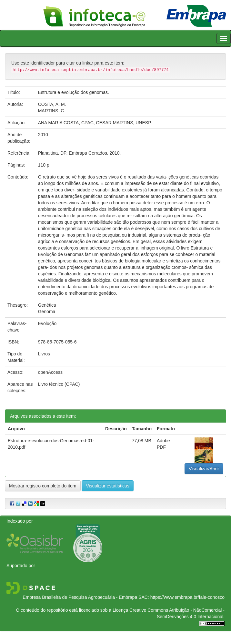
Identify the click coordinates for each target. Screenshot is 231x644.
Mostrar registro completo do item (43, 486)
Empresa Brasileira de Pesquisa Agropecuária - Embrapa (80, 597)
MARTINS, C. (52, 111)
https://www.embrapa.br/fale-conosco (187, 597)
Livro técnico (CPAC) (59, 384)
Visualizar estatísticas (107, 486)
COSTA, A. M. (52, 104)
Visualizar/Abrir (204, 469)
